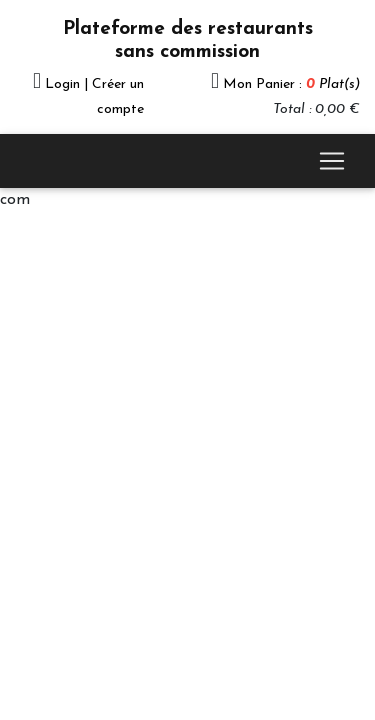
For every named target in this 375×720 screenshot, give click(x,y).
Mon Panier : (291, 84)
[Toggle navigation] (332, 161)
